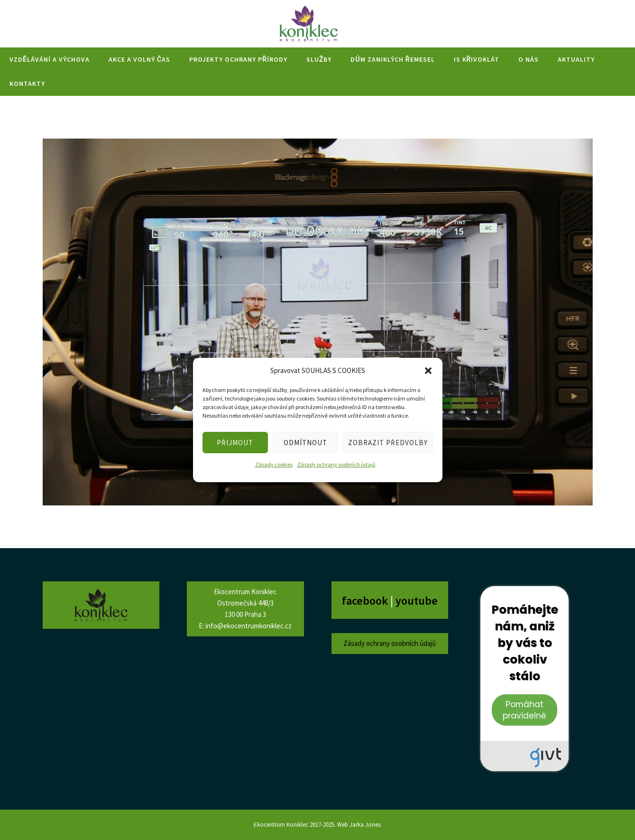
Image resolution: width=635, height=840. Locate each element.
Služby (319, 59)
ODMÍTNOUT (305, 443)
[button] (428, 371)
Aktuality (576, 59)
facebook (366, 601)
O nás (529, 59)
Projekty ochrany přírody (238, 59)
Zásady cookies (274, 464)
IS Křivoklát (477, 59)
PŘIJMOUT (235, 443)
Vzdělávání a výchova (50, 59)
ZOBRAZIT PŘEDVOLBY (388, 443)
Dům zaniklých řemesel (392, 59)
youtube (417, 601)
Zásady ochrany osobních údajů (336, 464)
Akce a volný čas (139, 59)
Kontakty (27, 84)
